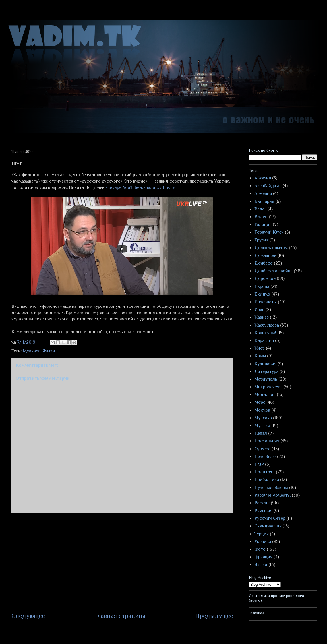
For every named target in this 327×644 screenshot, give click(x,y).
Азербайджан (268, 186)
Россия (262, 503)
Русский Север (270, 518)
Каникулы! (265, 333)
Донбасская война (274, 271)
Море (260, 402)
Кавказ (262, 317)
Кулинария (265, 364)
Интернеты (266, 302)
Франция (263, 557)
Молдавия (265, 395)
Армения (263, 193)
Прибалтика (267, 480)
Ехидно (262, 294)
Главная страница (120, 616)
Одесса (262, 449)
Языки (49, 351)
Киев (260, 348)
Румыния (263, 511)
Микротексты (268, 387)
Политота (265, 472)
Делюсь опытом (271, 248)
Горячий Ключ (269, 232)
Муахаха (32, 351)
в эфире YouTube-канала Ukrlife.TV (140, 187)
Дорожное (265, 278)
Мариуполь (266, 379)
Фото (260, 549)
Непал (261, 433)
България (264, 201)
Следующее (28, 616)
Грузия (261, 240)
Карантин (264, 340)
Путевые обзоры (271, 488)
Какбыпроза (267, 325)
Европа (262, 286)
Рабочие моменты (273, 495)
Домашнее (265, 255)
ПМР (259, 464)
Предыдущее (214, 616)
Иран (259, 309)
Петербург (265, 457)
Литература (266, 371)
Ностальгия (267, 441)
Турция (262, 534)
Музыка (262, 426)
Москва (262, 410)
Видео (261, 217)
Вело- (260, 209)
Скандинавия (268, 526)
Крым (260, 356)
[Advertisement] (122, 562)
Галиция (263, 224)
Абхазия (263, 178)
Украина (263, 542)
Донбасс (264, 263)
